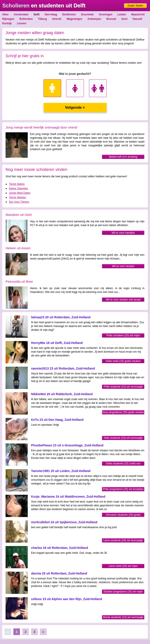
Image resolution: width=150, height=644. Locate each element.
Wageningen (74, 19)
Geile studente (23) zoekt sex (123, 464)
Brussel (111, 19)
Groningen (106, 14)
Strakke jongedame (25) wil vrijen (123, 592)
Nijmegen (8, 19)
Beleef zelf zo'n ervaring (123, 157)
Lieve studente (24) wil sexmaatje (123, 540)
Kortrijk (7, 23)
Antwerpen (94, 19)
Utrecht (57, 19)
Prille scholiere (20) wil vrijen (123, 335)
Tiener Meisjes (18, 197)
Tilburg (42, 19)
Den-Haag (51, 14)
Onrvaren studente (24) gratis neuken (123, 515)
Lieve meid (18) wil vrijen (123, 566)
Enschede (87, 14)
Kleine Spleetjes (18, 188)
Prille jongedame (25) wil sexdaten (123, 489)
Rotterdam (26, 19)
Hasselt (137, 19)
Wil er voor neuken (123, 266)
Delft (37, 14)
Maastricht (138, 14)
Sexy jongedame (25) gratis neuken (123, 412)
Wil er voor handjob (123, 233)
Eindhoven (69, 14)
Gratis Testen (135, 6)
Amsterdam (21, 14)
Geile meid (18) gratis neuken (123, 361)
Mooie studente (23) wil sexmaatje (123, 617)
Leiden (122, 14)
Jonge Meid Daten (20, 193)
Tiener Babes (17, 184)
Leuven (22, 23)
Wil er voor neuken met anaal (123, 300)
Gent (124, 19)
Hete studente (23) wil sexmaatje (123, 438)
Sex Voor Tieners (19, 202)
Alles (5, 14)
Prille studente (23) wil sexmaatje (123, 387)
